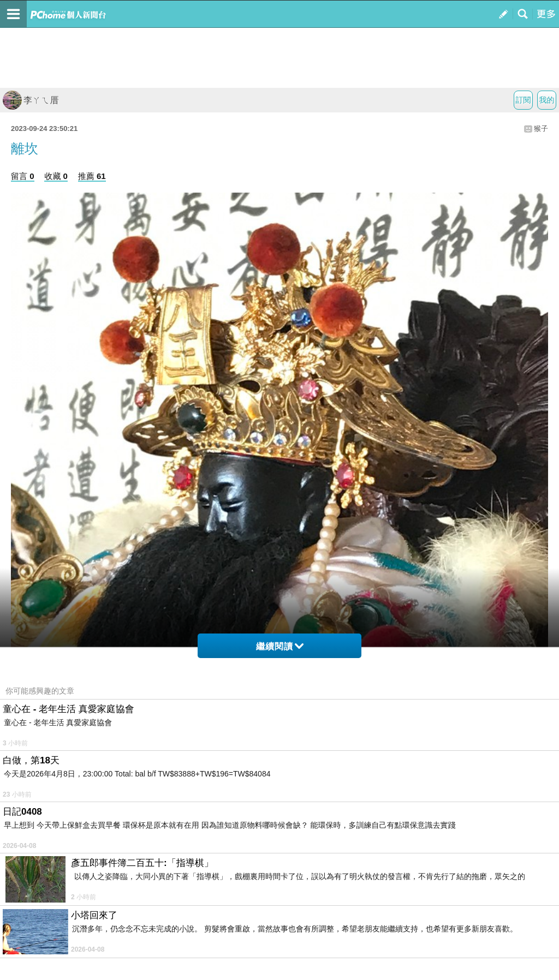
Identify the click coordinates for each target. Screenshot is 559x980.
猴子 (541, 129)
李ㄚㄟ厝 (31, 100)
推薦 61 (92, 176)
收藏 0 (56, 176)
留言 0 (23, 176)
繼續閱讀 (280, 646)
